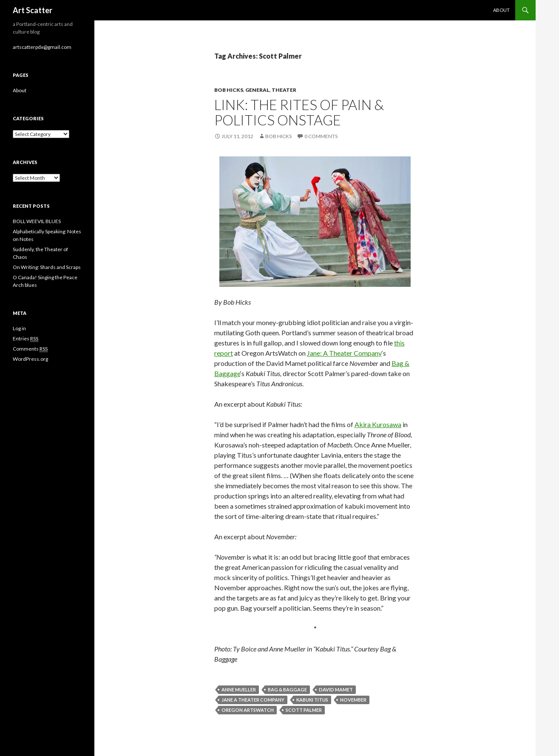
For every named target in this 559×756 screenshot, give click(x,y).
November (353, 700)
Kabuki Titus (312, 700)
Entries (26, 339)
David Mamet (336, 689)
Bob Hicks (229, 90)
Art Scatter (33, 10)
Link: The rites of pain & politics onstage (299, 112)
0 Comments (321, 136)
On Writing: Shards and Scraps (47, 267)
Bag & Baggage (287, 689)
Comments (30, 349)
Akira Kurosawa (378, 424)
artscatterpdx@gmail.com (42, 47)
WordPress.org (30, 359)
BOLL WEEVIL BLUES (37, 221)
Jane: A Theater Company (344, 353)
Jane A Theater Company (253, 700)
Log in (19, 328)
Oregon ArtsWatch (248, 710)
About (501, 10)
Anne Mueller (239, 689)
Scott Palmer (304, 710)
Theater (284, 90)
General (257, 90)
